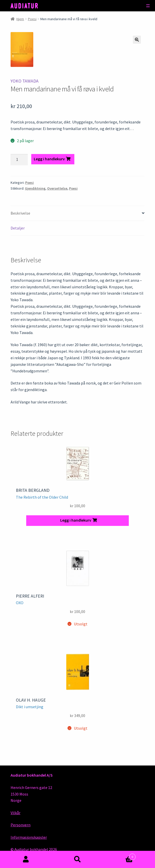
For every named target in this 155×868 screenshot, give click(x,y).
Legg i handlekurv (49, 159)
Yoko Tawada (25, 81)
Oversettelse (57, 188)
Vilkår (15, 813)
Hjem (20, 19)
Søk (77, 859)
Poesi (32, 19)
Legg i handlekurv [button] (76, 520)
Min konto (26, 859)
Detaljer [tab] (18, 228)
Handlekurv (119, 856)
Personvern (21, 825)
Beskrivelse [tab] (20, 213)
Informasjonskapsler (29, 837)
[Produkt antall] (19, 160)
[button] (137, 40)
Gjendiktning (35, 188)
